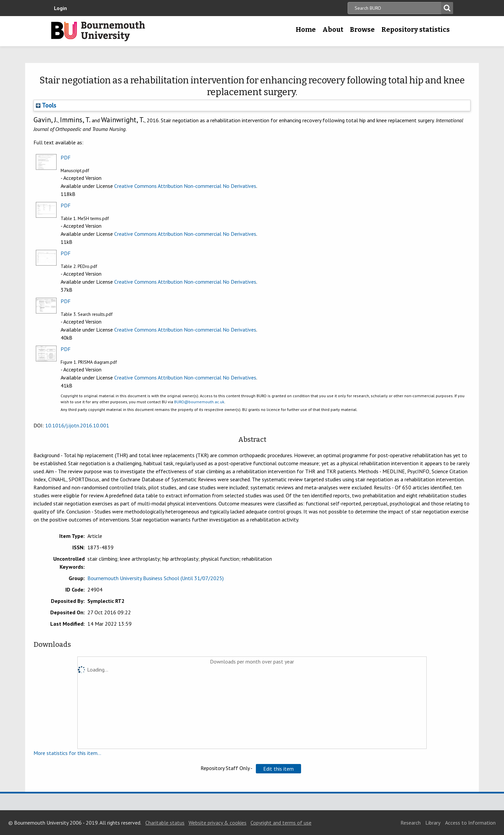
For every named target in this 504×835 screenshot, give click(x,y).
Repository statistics (416, 29)
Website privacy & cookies (218, 823)
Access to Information (470, 823)
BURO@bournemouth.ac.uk (199, 402)
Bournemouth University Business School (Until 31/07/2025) (156, 578)
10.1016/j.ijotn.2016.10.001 (77, 425)
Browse (362, 29)
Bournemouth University (98, 31)
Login (60, 8)
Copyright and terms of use (281, 823)
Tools (46, 105)
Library (433, 823)
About (333, 29)
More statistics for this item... (67, 753)
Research (411, 823)
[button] (278, 769)
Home (306, 29)
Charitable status (165, 823)
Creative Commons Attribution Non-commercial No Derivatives (185, 186)
